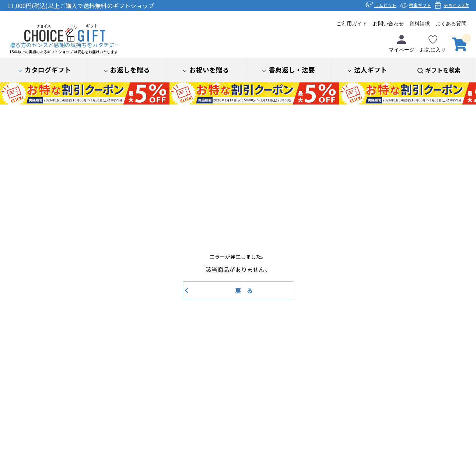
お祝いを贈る (209, 70)
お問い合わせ (388, 24)
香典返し (292, 70)
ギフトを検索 (443, 70)
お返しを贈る (130, 70)
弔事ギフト (420, 5)
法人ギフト (371, 70)
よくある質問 (451, 24)
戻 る (244, 290)
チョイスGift (456, 5)
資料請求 (420, 24)
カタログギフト (48, 70)
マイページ (402, 44)
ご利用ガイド (352, 24)
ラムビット (385, 5)
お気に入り (433, 44)
